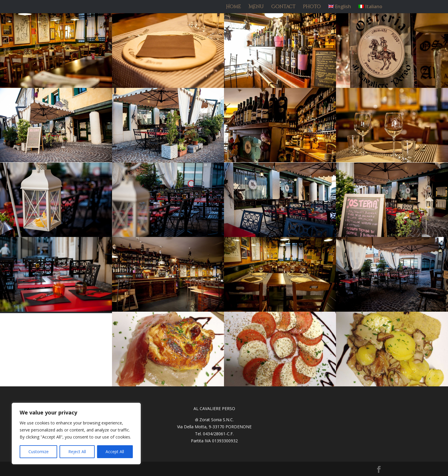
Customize (39, 452)
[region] (76, 434)
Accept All (115, 452)
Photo (312, 7)
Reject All (77, 452)
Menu (256, 7)
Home (233, 7)
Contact (283, 7)
